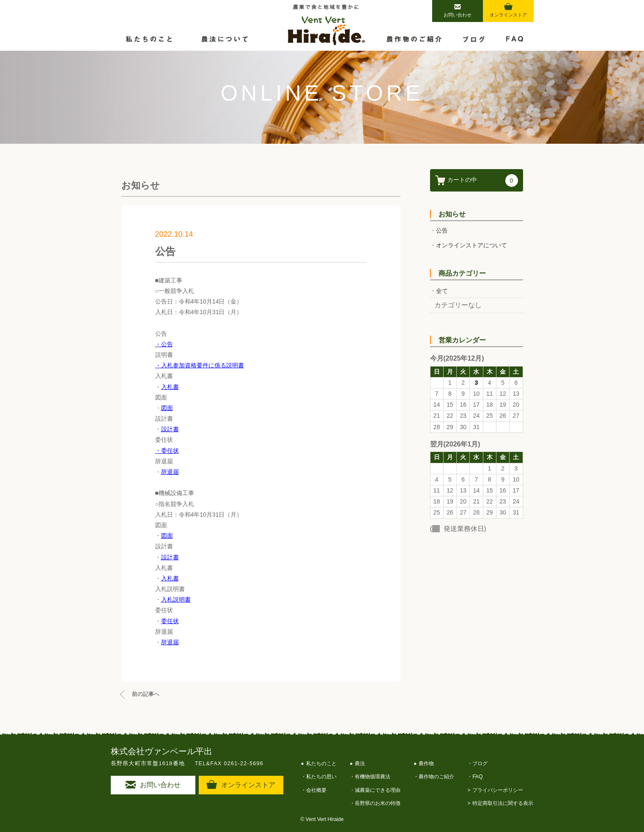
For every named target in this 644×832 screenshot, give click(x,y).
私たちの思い (321, 777)
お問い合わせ (458, 11)
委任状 (170, 621)
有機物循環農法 (373, 777)
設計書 (170, 429)
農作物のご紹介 (436, 777)
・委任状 (167, 451)
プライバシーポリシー (498, 790)
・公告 (164, 344)
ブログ (480, 764)
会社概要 (316, 790)
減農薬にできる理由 (378, 790)
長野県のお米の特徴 (378, 803)
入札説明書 (176, 599)
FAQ (477, 777)
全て (442, 291)
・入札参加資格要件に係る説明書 (200, 365)
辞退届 (170, 472)
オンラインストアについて (471, 245)
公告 (442, 230)
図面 (167, 408)
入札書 (170, 387)
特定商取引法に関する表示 (503, 803)
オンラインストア (508, 10)
